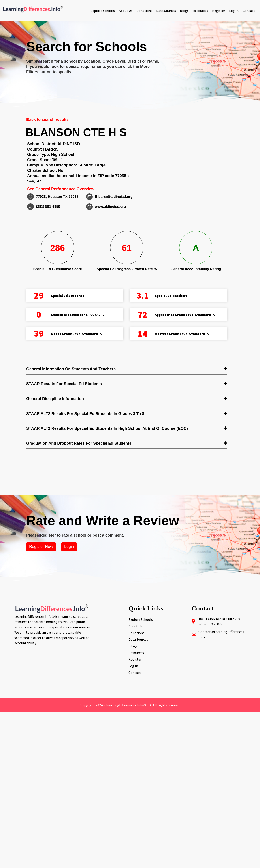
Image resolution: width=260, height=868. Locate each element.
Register (219, 11)
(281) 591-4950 (48, 207)
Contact (249, 11)
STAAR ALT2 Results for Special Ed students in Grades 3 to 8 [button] (85, 414)
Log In (234, 11)
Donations (144, 11)
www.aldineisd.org (110, 207)
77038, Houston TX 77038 (57, 197)
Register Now (41, 547)
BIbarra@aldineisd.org (114, 197)
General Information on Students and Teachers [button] (71, 369)
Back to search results (47, 120)
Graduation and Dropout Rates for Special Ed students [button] (79, 443)
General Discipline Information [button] (55, 399)
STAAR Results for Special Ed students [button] (64, 384)
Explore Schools (103, 11)
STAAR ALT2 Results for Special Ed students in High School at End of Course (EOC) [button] (107, 428)
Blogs (184, 11)
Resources (200, 11)
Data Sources (166, 11)
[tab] (127, 369)
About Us (126, 11)
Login (69, 547)
